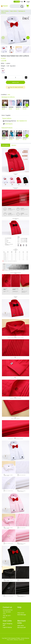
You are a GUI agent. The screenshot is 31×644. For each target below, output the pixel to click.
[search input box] (16, 6)
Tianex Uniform (7, 118)
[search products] (22, 7)
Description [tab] (5, 145)
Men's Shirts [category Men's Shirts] (14, 11)
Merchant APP (22, 627)
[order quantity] (15, 77)
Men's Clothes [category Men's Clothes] (5, 11)
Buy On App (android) (15, 87)
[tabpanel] (15, 374)
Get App (17, 1)
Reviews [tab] (14, 145)
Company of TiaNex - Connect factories (20, 638)
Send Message (22, 615)
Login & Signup (7, 627)
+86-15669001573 (22, 121)
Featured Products (7, 128)
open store (21, 625)
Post (22, 2)
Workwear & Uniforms (8, 97)
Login (28, 2)
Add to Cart (16, 82)
